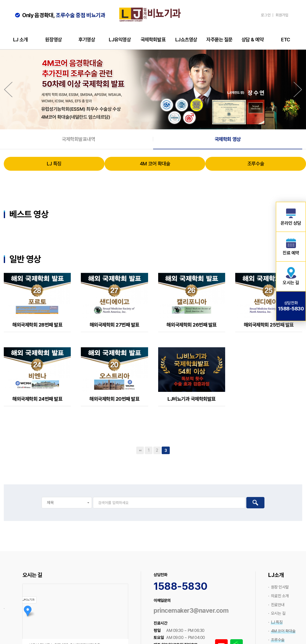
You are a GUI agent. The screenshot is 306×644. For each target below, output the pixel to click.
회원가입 (282, 15)
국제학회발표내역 (78, 139)
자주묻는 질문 (219, 40)
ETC (286, 40)
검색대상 (0, 179)
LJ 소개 (21, 40)
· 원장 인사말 (279, 588)
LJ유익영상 (120, 40)
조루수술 (256, 164)
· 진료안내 (276, 605)
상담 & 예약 (253, 40)
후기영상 (87, 40)
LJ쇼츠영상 (186, 40)
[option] (153, 90)
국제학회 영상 (228, 139)
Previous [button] (8, 90)
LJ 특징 (54, 164)
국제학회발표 (153, 40)
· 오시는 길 (277, 614)
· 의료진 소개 (279, 596)
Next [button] (298, 90)
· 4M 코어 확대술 (282, 632)
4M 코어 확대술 (155, 164)
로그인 (266, 15)
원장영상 (53, 40)
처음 (140, 451)
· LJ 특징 (275, 623)
